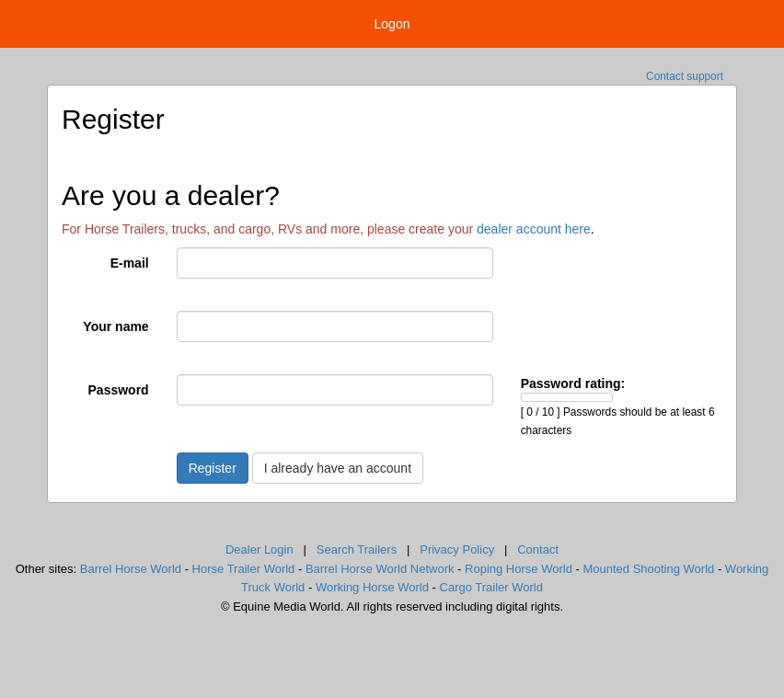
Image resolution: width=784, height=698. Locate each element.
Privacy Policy (457, 549)
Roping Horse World (519, 569)
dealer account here (534, 229)
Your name (115, 326)
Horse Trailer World (244, 569)
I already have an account (338, 468)
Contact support (685, 76)
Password (119, 390)
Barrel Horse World (131, 569)
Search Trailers (357, 549)
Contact (538, 549)
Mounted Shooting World (648, 569)
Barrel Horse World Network (380, 569)
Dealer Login (259, 549)
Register (213, 468)
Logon (392, 24)
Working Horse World (372, 587)
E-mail (130, 263)
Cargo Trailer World (491, 587)
